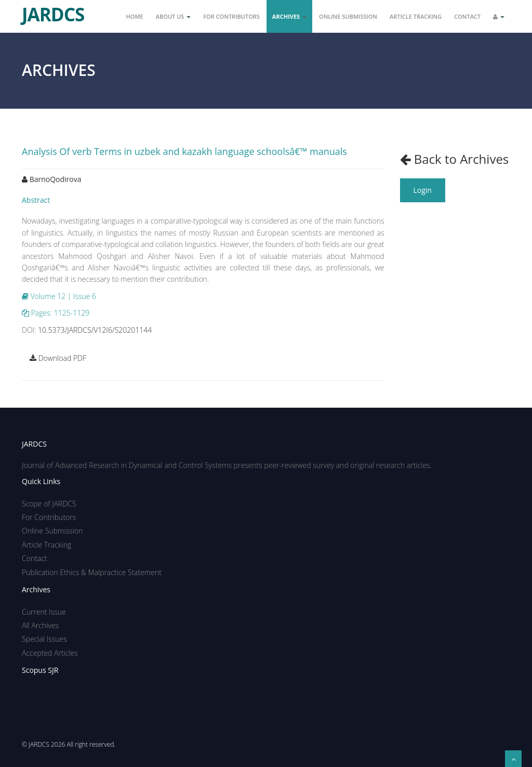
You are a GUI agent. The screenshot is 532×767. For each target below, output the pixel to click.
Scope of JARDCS (49, 504)
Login (423, 190)
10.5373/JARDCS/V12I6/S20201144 (95, 330)
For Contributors (231, 16)
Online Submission (348, 16)
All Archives (40, 625)
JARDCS (53, 10)
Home (135, 16)
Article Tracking (416, 16)
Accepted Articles (50, 653)
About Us (174, 16)
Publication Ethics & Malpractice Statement (92, 572)
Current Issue (44, 612)
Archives (289, 16)
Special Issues (44, 639)
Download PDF (58, 358)
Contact (467, 16)
